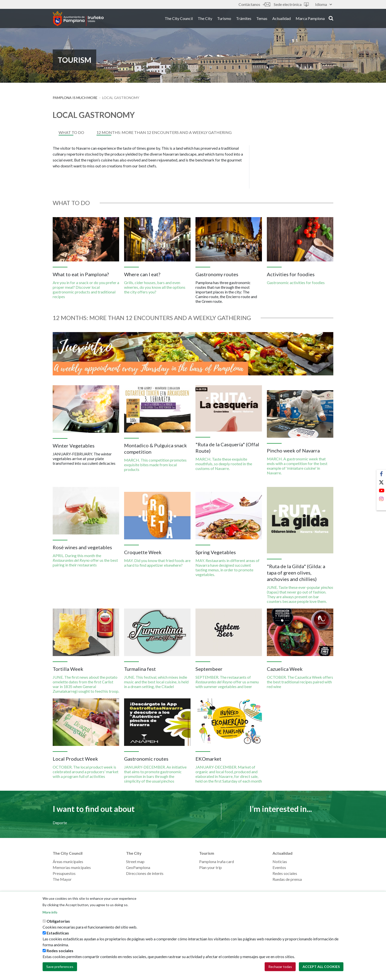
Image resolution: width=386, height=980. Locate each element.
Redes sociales (285, 873)
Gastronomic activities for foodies (296, 282)
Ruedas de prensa (287, 879)
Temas (262, 19)
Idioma (323, 4)
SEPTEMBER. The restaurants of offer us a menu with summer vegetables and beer (227, 682)
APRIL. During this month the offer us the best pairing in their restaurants (85, 560)
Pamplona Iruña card (217, 861)
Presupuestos (64, 873)
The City (205, 19)
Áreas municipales (68, 861)
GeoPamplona (138, 867)
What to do (71, 132)
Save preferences (60, 967)
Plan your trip (210, 867)
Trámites (244, 19)
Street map (135, 861)
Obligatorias (58, 921)
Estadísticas (58, 933)
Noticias (280, 861)
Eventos (279, 867)
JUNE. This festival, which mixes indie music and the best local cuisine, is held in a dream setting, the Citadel (156, 682)
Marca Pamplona (310, 19)
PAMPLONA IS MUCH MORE (75, 98)
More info (50, 912)
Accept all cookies (321, 967)
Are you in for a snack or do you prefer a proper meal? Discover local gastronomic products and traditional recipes (86, 289)
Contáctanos (254, 4)
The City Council (179, 19)
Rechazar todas (280, 967)
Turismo (224, 19)
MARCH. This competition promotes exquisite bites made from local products (155, 465)
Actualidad (281, 19)
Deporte (60, 823)
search (331, 19)
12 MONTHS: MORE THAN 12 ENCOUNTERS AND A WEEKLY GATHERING (164, 132)
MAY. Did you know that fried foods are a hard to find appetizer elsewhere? (157, 563)
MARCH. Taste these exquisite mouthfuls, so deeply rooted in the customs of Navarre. (224, 464)
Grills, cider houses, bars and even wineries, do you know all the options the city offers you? (155, 287)
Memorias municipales (72, 867)
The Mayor (62, 879)
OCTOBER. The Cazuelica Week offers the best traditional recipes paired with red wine (300, 682)
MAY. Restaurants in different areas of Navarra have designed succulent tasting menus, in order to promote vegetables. (227, 567)
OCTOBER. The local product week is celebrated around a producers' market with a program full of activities (86, 772)
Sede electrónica (291, 4)
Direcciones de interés (145, 873)
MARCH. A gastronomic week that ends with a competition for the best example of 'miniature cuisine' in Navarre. (297, 466)
